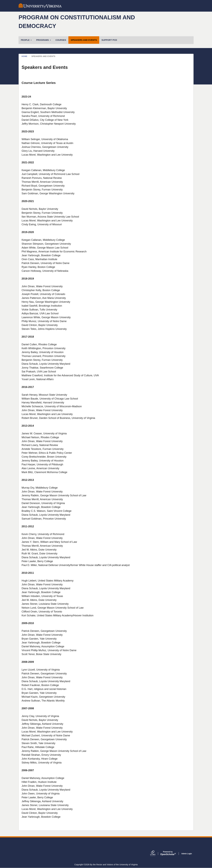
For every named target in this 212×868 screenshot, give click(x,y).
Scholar (168, 853)
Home (25, 56)
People (26, 40)
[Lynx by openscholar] (155, 854)
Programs (44, 40)
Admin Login (187, 854)
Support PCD (109, 40)
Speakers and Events (84, 40)
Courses (61, 40)
